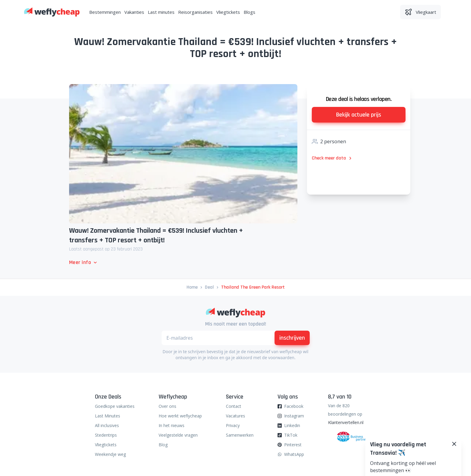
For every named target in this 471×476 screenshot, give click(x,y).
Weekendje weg (110, 454)
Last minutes (161, 12)
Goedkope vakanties (115, 406)
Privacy (233, 425)
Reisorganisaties (195, 12)
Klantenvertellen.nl (346, 422)
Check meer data (333, 158)
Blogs (249, 12)
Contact (234, 406)
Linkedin (292, 425)
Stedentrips (106, 435)
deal (209, 287)
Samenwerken (240, 435)
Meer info (84, 262)
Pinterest (293, 445)
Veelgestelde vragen (178, 435)
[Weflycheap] (52, 12)
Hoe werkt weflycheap (180, 416)
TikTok (291, 435)
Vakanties (134, 12)
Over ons (167, 406)
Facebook (294, 406)
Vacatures (235, 416)
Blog (163, 445)
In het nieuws (172, 425)
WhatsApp (294, 454)
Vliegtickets (228, 12)
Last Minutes (108, 416)
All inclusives (107, 425)
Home (192, 287)
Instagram (294, 416)
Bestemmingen (105, 12)
